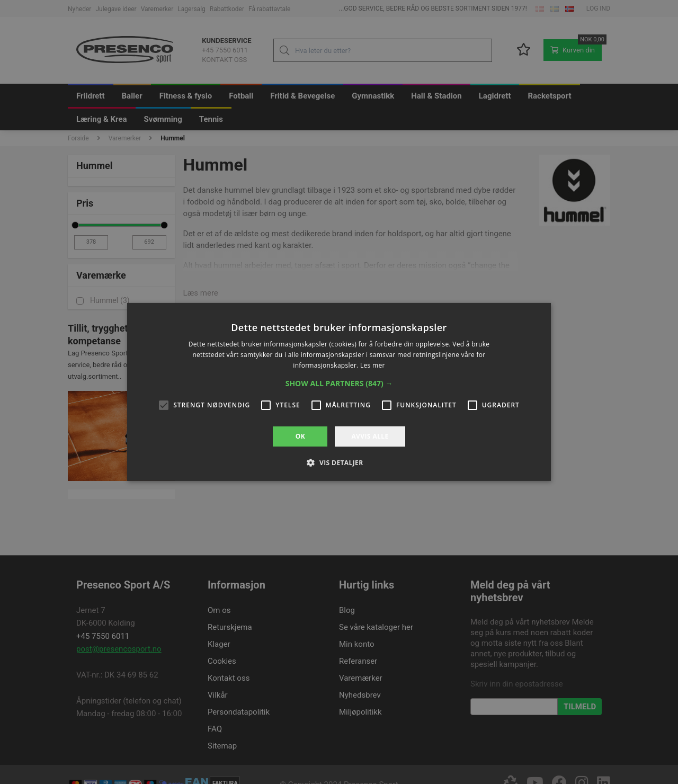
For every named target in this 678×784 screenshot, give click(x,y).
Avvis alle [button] (370, 436)
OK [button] (300, 436)
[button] (339, 384)
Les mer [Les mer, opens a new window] (373, 365)
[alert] (339, 392)
